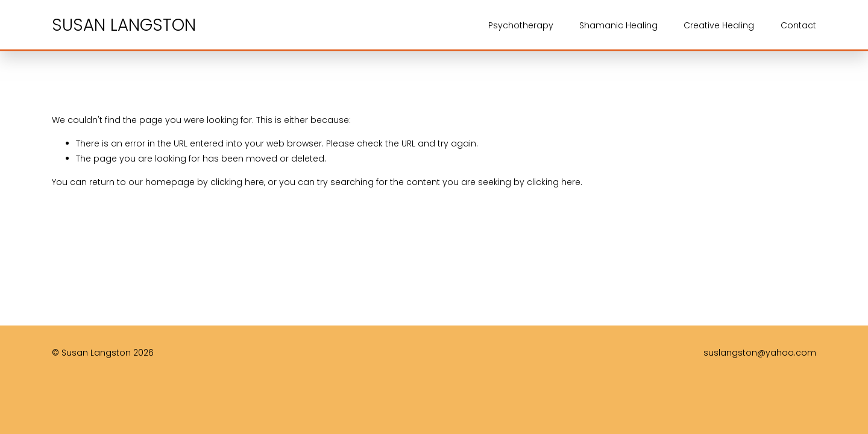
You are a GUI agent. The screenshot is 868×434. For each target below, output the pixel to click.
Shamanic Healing (618, 25)
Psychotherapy (521, 25)
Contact (798, 25)
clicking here (237, 182)
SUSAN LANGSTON (124, 25)
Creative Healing (719, 25)
